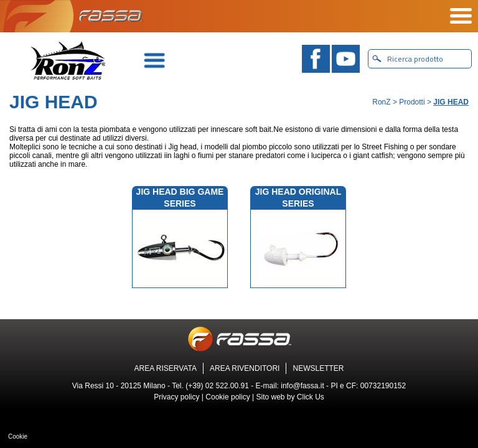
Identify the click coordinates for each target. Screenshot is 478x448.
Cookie (18, 436)
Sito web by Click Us (290, 397)
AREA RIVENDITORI (245, 368)
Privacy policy (176, 397)
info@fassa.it (302, 386)
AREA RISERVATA (166, 368)
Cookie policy (227, 397)
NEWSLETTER (318, 368)
